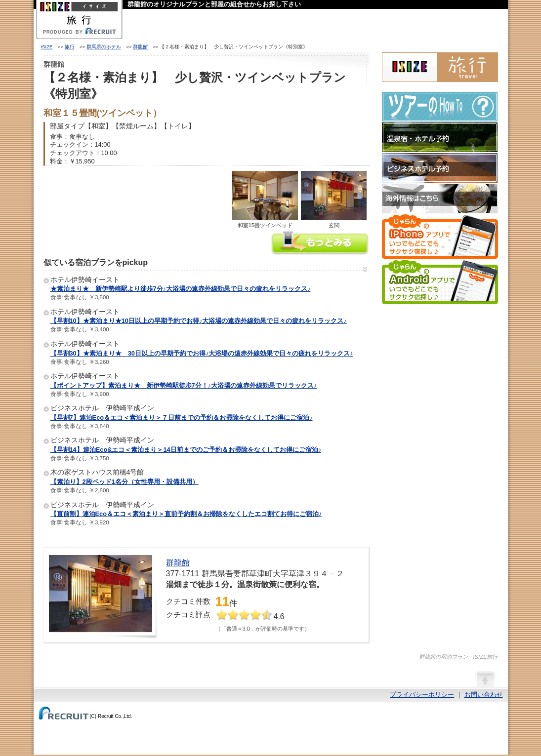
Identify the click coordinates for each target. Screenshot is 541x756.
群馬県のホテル (104, 47)
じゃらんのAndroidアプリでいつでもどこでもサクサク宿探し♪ (440, 282)
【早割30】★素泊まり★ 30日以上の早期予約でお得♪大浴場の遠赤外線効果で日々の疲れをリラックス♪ (202, 353)
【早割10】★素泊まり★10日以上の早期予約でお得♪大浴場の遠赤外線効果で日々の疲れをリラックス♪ (199, 321)
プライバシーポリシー (422, 695)
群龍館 (140, 47)
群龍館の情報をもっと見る (320, 244)
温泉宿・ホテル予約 (440, 137)
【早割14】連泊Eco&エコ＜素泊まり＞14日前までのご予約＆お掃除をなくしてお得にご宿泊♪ (186, 450)
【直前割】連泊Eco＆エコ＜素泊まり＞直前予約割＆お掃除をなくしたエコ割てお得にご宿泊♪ (186, 514)
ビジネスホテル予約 (440, 168)
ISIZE (47, 47)
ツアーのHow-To (440, 107)
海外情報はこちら (440, 199)
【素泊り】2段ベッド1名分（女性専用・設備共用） (125, 482)
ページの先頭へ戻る (485, 679)
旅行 (70, 47)
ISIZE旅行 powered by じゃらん (440, 67)
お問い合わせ (484, 695)
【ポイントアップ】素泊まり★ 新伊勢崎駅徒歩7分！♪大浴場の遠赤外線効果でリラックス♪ (184, 385)
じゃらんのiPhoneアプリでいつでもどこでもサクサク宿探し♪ (440, 237)
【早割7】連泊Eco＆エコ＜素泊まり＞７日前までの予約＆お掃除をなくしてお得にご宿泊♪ (182, 418)
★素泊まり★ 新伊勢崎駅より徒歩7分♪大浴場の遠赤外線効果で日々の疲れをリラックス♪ (181, 289)
